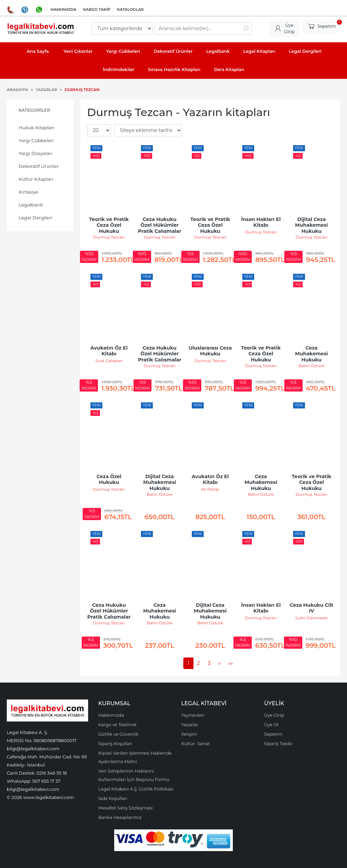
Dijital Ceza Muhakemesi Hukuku (312, 225)
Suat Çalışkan (109, 361)
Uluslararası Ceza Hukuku (211, 351)
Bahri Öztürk (311, 366)
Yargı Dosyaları (36, 153)
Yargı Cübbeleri (36, 140)
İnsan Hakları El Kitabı (261, 222)
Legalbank (31, 205)
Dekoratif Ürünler (39, 166)
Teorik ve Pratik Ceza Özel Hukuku (110, 225)
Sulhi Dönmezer (312, 618)
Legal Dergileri (35, 218)
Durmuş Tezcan (109, 237)
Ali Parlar (210, 489)
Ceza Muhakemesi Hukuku (312, 354)
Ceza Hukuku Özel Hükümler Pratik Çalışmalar (160, 225)
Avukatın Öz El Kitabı (110, 351)
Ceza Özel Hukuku (110, 480)
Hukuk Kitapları (36, 128)
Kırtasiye (28, 192)
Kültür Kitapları (36, 179)
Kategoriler (34, 110)
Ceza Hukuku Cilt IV (312, 608)
